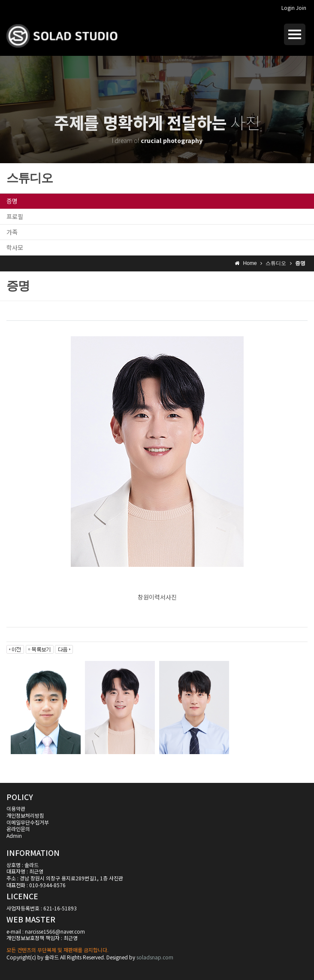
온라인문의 (18, 829)
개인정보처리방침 (25, 815)
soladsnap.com (155, 957)
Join (301, 8)
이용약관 (16, 808)
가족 (12, 232)
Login (288, 8)
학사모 (15, 247)
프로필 (15, 216)
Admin (14, 835)
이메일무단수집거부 (28, 822)
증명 (12, 201)
